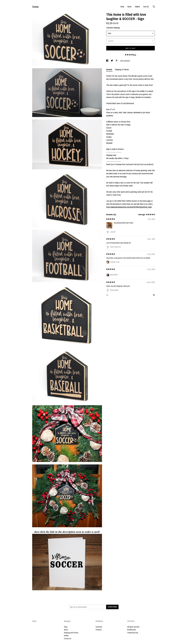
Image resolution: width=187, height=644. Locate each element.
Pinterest (99, 630)
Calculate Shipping (113, 28)
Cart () (146, 7)
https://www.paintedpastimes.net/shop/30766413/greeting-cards (129, 207)
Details (109, 69)
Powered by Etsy (133, 633)
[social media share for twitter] (112, 61)
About (130, 7)
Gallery (137, 7)
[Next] (154, 295)
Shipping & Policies (122, 69)
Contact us (68, 639)
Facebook (99, 627)
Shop (122, 7)
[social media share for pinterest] (117, 61)
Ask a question (125, 61)
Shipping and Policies (71, 633)
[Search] (154, 7)
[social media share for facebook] (107, 61)
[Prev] (107, 295)
